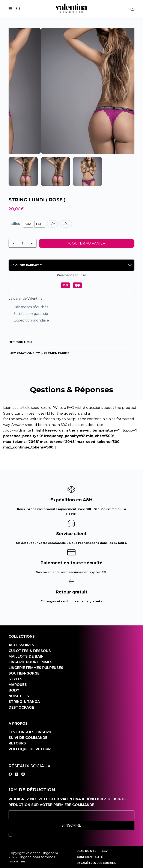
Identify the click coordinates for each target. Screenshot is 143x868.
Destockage (21, 707)
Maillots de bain (26, 656)
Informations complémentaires (71, 353)
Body (14, 690)
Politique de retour (30, 749)
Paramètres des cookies (96, 863)
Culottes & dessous (30, 651)
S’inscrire (71, 825)
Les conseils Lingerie (30, 732)
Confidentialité (90, 857)
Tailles (14, 224)
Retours (17, 743)
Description (71, 342)
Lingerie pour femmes (31, 662)
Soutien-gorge (24, 673)
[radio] (28, 224)
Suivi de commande (28, 738)
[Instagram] (23, 774)
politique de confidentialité (56, 835)
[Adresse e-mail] (71, 815)
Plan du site (87, 851)
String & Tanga (24, 702)
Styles (16, 679)
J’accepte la (47, 835)
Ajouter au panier (87, 243)
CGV (105, 851)
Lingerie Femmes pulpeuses (36, 668)
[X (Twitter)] (17, 774)
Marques (18, 685)
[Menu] (10, 9)
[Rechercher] (18, 9)
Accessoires (21, 645)
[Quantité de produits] (23, 243)
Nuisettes (19, 696)
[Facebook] (10, 774)
